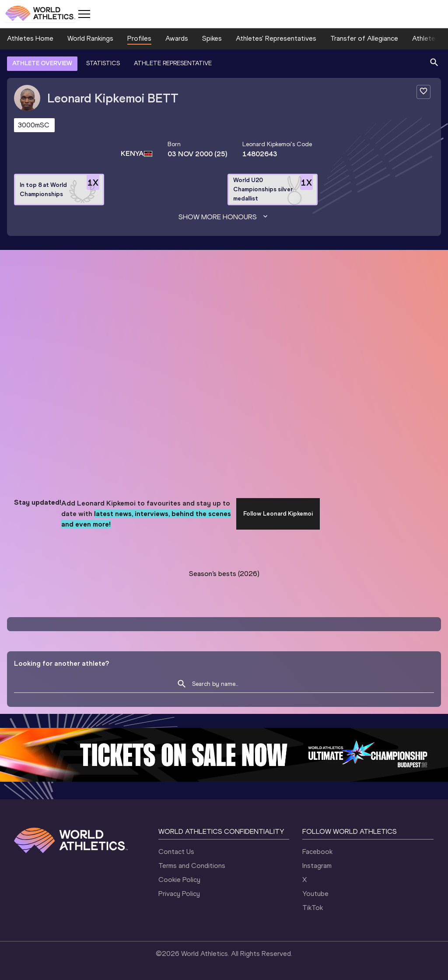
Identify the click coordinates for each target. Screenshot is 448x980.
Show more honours (224, 217)
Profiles (139, 38)
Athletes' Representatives (276, 38)
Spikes (212, 38)
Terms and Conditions (192, 866)
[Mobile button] (84, 14)
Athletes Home (30, 38)
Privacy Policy (179, 894)
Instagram (317, 866)
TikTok (313, 908)
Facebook (317, 852)
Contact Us (176, 852)
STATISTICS (103, 63)
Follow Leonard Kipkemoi (278, 514)
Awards (177, 38)
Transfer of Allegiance (364, 38)
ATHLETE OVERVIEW (42, 63)
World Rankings (90, 38)
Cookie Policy (179, 880)
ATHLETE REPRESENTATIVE (173, 63)
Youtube (315, 894)
